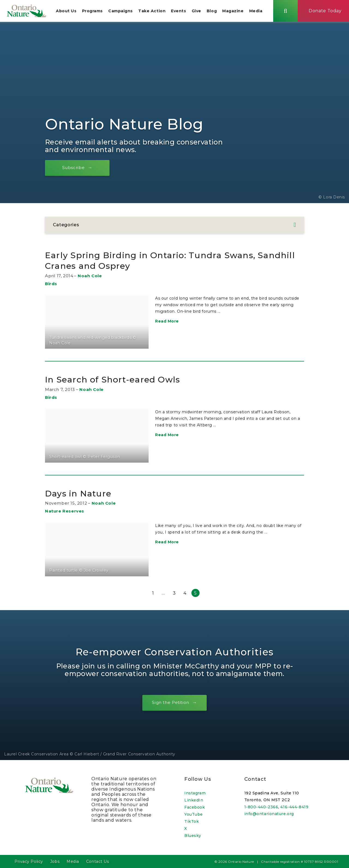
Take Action (156, 12)
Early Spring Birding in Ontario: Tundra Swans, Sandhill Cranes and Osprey (166, 263)
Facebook (195, 807)
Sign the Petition (170, 705)
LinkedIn (194, 800)
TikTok (192, 821)
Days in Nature (83, 495)
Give (201, 12)
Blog (216, 12)
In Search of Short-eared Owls (122, 382)
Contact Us (98, 861)
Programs (96, 12)
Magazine (237, 12)
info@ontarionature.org (269, 814)
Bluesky (193, 836)
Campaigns (125, 12)
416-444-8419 (294, 807)
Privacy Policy (29, 861)
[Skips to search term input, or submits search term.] (290, 12)
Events (183, 12)
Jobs (55, 861)
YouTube (194, 814)
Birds (51, 286)
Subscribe (76, 170)
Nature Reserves (65, 513)
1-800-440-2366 (261, 807)
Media (260, 12)
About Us (70, 12)
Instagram (195, 793)
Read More (167, 324)
